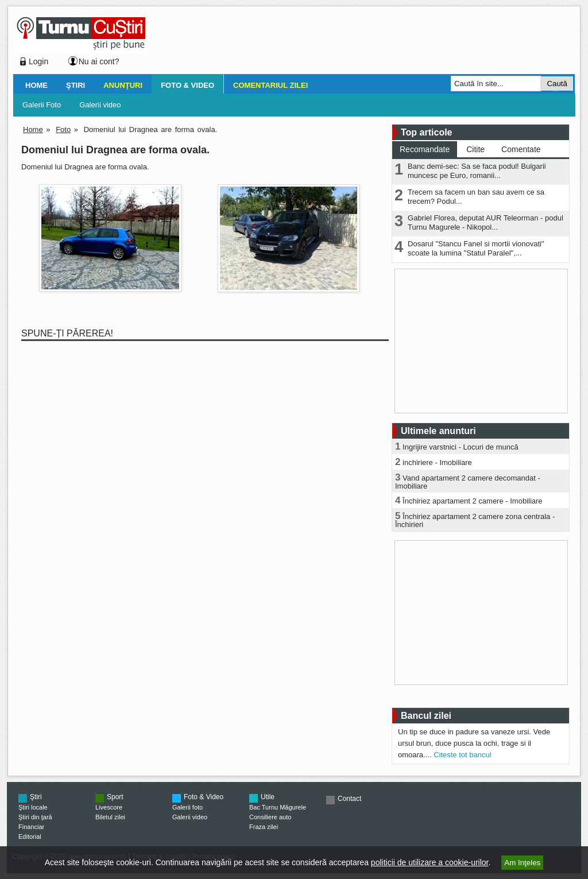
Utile (268, 797)
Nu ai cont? (99, 61)
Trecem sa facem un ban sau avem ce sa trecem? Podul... (476, 197)
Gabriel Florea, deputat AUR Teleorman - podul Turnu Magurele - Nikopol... (486, 222)
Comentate (521, 149)
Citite (475, 149)
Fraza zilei (264, 827)
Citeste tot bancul (462, 755)
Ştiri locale (33, 807)
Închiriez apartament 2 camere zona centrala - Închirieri (475, 520)
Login (38, 61)
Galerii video (100, 105)
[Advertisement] (358, 42)
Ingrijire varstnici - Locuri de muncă (461, 447)
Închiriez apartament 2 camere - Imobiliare (473, 501)
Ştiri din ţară (35, 817)
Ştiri (76, 85)
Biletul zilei (110, 817)
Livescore (109, 807)
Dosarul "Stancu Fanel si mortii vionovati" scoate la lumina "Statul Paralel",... (476, 248)
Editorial (30, 837)
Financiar (31, 827)
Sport (115, 797)
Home (36, 85)
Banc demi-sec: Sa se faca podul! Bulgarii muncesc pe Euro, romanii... (477, 171)
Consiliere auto (270, 817)
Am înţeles (522, 863)
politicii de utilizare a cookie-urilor (430, 862)
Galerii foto (187, 807)
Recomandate (425, 149)
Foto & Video (187, 85)
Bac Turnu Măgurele (278, 807)
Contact (349, 799)
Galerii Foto (42, 105)
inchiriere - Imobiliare (437, 462)
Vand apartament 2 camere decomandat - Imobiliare (468, 482)
